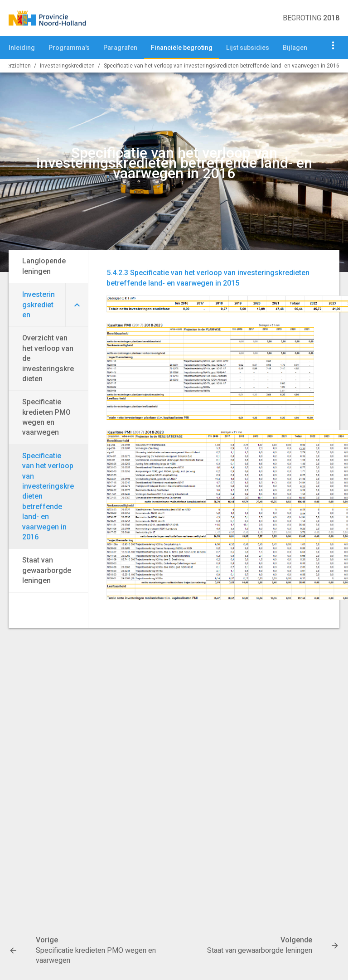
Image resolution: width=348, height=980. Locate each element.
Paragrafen (120, 48)
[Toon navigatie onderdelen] (333, 45)
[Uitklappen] (77, 305)
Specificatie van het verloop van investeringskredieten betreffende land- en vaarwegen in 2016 (222, 66)
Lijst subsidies (248, 48)
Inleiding (22, 48)
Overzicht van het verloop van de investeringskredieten (48, 358)
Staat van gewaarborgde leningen (47, 570)
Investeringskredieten (67, 66)
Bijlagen (295, 48)
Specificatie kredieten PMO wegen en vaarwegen (46, 417)
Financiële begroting (182, 48)
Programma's (69, 48)
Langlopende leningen (44, 266)
